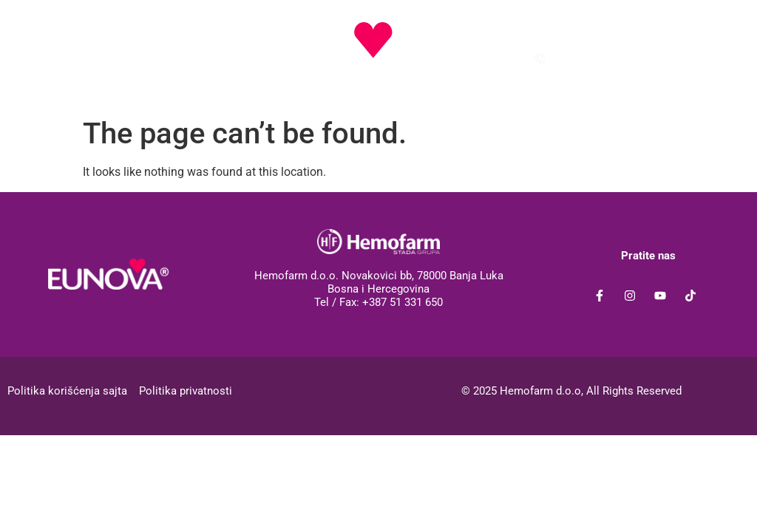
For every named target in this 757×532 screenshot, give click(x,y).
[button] (82, 27)
